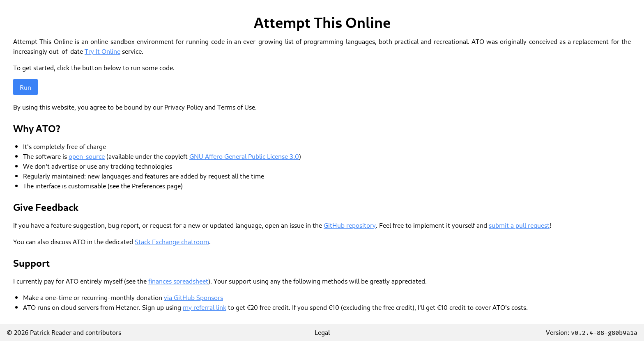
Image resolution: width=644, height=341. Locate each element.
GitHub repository (350, 225)
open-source (87, 156)
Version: (592, 332)
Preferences (148, 185)
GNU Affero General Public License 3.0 (244, 156)
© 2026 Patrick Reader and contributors (64, 332)
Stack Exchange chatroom (172, 241)
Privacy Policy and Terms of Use (210, 107)
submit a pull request (519, 225)
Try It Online (102, 51)
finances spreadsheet (178, 281)
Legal (322, 332)
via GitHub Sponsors (193, 297)
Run (25, 87)
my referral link (205, 307)
